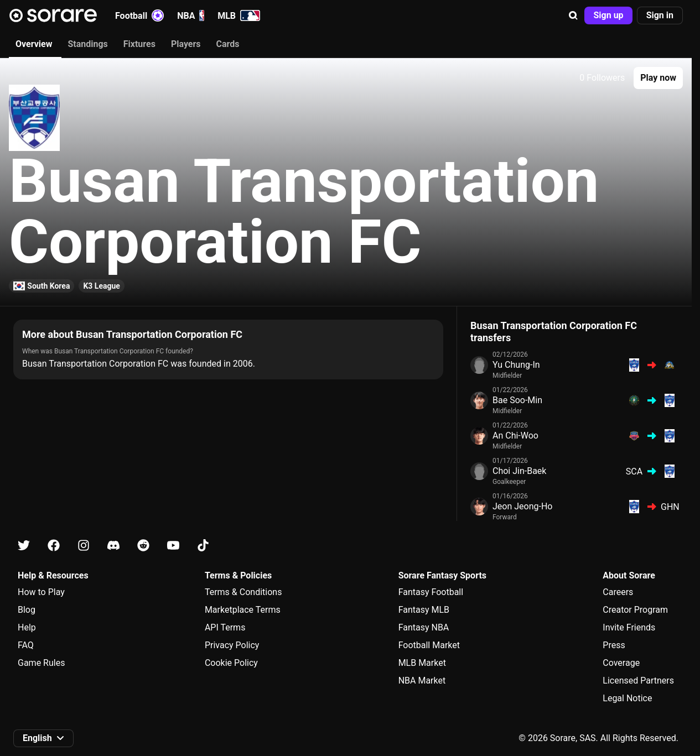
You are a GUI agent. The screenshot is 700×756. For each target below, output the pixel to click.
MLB (239, 15)
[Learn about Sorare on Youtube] (173, 546)
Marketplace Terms (243, 610)
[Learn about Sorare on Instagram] (84, 546)
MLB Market (422, 663)
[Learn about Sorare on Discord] (113, 546)
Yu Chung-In (516, 365)
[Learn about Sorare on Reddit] (143, 546)
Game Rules (41, 663)
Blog (27, 610)
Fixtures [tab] (139, 44)
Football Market (429, 645)
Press (614, 645)
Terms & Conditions (243, 592)
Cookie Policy (231, 663)
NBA (191, 15)
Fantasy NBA (424, 627)
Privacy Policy (232, 645)
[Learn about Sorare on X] (24, 546)
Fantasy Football (431, 592)
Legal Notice (627, 698)
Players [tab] (186, 44)
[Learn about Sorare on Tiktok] (203, 546)
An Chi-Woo (515, 436)
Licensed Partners (638, 681)
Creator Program (635, 610)
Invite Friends (629, 627)
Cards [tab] (228, 44)
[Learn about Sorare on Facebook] (54, 546)
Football (139, 15)
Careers (618, 592)
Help (27, 627)
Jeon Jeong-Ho (522, 506)
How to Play (41, 592)
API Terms (225, 627)
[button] (573, 15)
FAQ (26, 645)
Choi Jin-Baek (519, 471)
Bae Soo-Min (517, 400)
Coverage (621, 663)
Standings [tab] (87, 44)
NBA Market (422, 681)
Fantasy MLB (424, 610)
